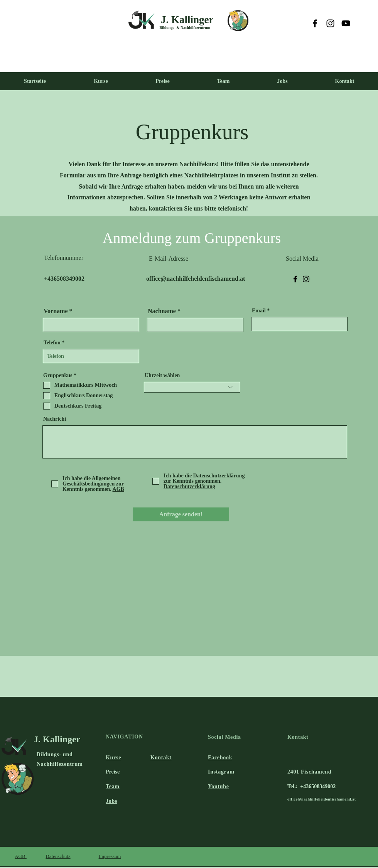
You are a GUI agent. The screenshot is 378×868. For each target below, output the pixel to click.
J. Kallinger (187, 20)
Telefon (52, 343)
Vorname (56, 311)
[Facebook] (315, 23)
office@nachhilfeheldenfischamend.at (322, 799)
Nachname (162, 311)
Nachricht (55, 419)
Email (259, 311)
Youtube (219, 786)
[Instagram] (330, 23)
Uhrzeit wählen (162, 376)
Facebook (220, 758)
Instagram (221, 772)
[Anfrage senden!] (181, 514)
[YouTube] (346, 23)
